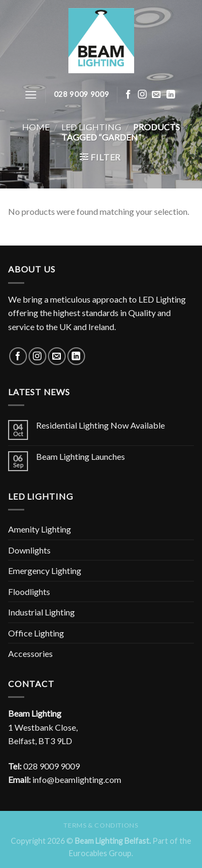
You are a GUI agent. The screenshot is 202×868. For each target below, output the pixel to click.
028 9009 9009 (51, 766)
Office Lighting (36, 633)
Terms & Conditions (101, 825)
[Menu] (31, 94)
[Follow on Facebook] (128, 95)
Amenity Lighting (40, 529)
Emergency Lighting (45, 570)
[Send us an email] (156, 95)
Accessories (30, 653)
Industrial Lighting (41, 612)
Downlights (29, 550)
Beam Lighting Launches (81, 456)
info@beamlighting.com (77, 779)
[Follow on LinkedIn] (171, 95)
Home (36, 127)
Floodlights (29, 591)
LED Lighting (91, 127)
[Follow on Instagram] (142, 95)
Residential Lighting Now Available (100, 425)
